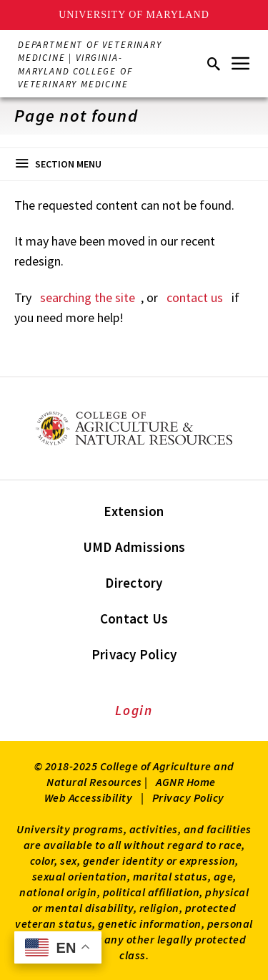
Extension (134, 511)
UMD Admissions (134, 547)
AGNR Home (186, 782)
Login (134, 710)
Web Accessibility (89, 797)
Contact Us (134, 618)
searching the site (88, 297)
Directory (134, 583)
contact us (195, 297)
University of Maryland (134, 15)
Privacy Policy (134, 654)
